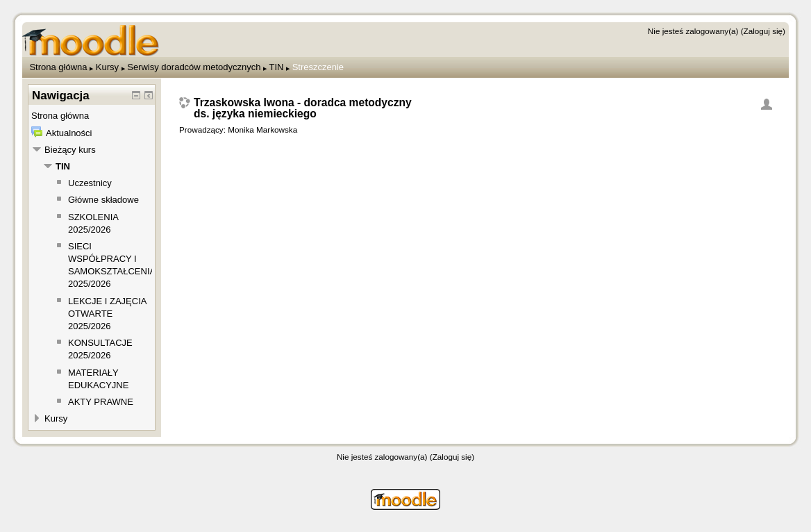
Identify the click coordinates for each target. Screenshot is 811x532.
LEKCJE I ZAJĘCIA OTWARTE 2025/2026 (107, 314)
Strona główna (58, 67)
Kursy (107, 67)
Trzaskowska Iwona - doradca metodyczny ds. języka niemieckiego (303, 108)
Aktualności (69, 133)
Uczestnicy (90, 183)
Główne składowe (103, 200)
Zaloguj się (763, 31)
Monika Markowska (262, 130)
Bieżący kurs (70, 150)
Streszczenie (318, 67)
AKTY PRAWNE (101, 402)
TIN (276, 67)
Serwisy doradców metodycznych (194, 67)
